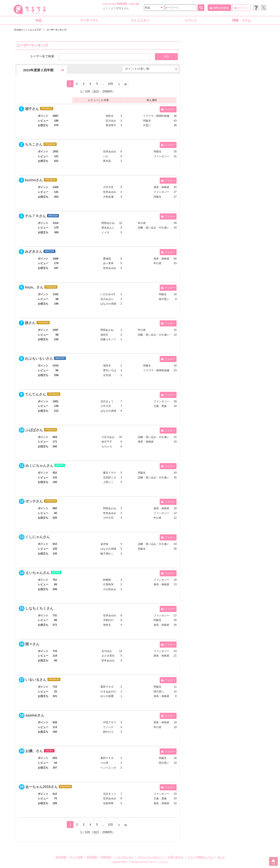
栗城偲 (107, 259)
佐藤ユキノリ (108, 339)
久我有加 (108, 584)
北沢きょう (107, 401)
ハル (106, 156)
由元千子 (107, 442)
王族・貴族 (160, 406)
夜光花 (107, 161)
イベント (191, 20)
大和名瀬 (108, 197)
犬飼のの (108, 620)
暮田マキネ (107, 687)
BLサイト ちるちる (159, 862)
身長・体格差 (161, 187)
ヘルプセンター (125, 857)
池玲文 (110, 116)
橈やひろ (108, 732)
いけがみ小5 (108, 294)
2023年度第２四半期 (38, 70)
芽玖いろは (110, 370)
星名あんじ (108, 228)
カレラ (221, 857)
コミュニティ (140, 20)
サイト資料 (76, 857)
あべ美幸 (108, 263)
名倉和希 (108, 803)
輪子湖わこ (107, 554)
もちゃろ (107, 446)
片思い (147, 125)
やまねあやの (108, 692)
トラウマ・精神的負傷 (156, 116)
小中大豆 (108, 187)
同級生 (147, 121)
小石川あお (108, 437)
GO (166, 56)
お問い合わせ (175, 857)
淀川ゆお (111, 121)
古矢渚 (107, 375)
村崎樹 (107, 580)
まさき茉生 (108, 656)
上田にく (108, 482)
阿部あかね (108, 223)
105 (110, 84)
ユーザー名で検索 (42, 56)
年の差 (142, 223)
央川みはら (107, 299)
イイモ (105, 232)
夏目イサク (110, 473)
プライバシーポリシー (151, 857)
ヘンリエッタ (108, 768)
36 (137, 4)
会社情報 (61, 857)
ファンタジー (161, 156)
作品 (38, 20)
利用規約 (92, 857)
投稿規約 (106, 857)
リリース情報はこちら (200, 857)
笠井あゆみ (110, 152)
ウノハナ (108, 727)
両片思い (164, 299)
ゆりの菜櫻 (107, 696)
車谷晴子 (111, 125)
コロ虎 (104, 763)
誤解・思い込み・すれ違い (154, 228)
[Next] (119, 84)
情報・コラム (241, 20)
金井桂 (104, 544)
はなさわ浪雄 (108, 304)
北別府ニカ (110, 478)
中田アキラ (110, 722)
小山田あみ (110, 589)
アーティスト (89, 20)
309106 (122, 4)
